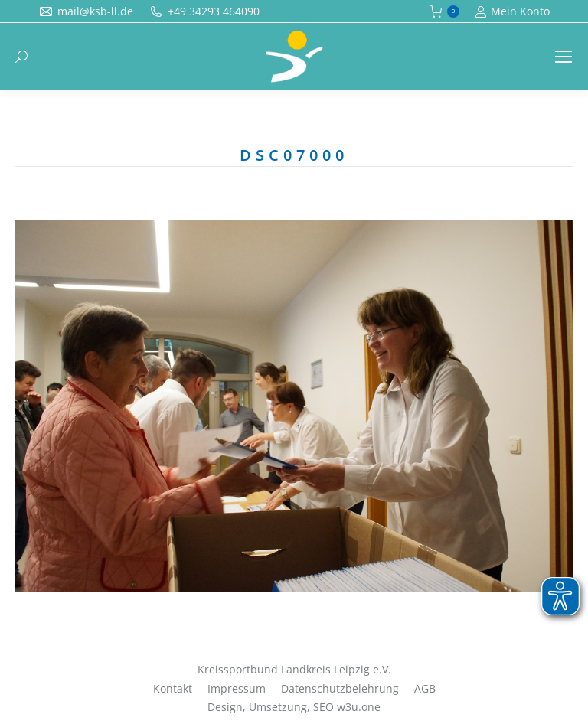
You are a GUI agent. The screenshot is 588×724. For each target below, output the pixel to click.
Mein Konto (512, 11)
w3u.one (359, 707)
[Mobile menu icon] (563, 57)
